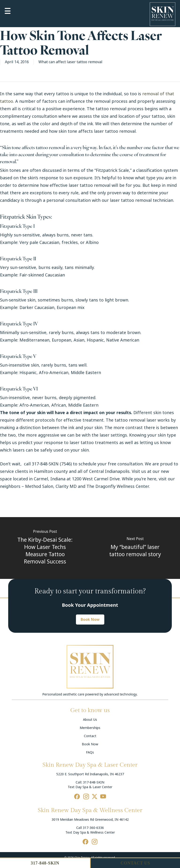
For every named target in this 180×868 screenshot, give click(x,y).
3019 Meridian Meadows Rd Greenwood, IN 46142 (90, 820)
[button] (90, 620)
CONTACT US (135, 863)
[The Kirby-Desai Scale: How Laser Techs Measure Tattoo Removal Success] (45, 548)
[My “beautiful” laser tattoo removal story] (135, 548)
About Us (90, 720)
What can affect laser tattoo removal (70, 62)
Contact (90, 736)
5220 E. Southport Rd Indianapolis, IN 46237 (90, 774)
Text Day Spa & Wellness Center (90, 832)
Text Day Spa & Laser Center (90, 787)
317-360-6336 (93, 828)
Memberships (90, 728)
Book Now (90, 744)
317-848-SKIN (94, 782)
